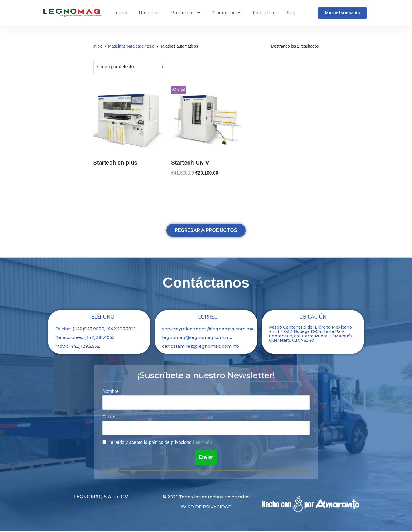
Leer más (203, 443)
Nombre (111, 392)
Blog (290, 13)
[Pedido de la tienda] (130, 67)
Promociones (226, 13)
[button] (342, 13)
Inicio (121, 13)
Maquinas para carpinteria (131, 46)
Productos (186, 13)
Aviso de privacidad (206, 507)
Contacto (263, 13)
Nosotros (149, 13)
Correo (110, 417)
